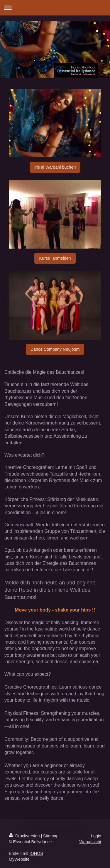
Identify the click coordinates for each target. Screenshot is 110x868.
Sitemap (51, 836)
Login (96, 836)
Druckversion (25, 836)
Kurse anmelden (55, 258)
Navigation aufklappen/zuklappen (55, 8)
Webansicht (90, 842)
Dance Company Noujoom (55, 349)
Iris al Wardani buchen (55, 167)
